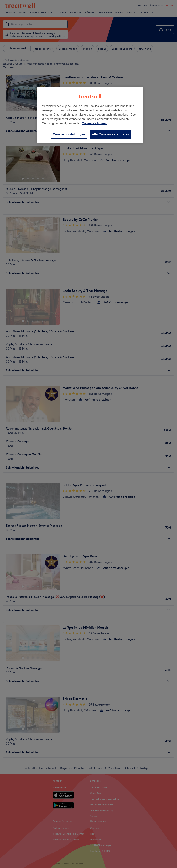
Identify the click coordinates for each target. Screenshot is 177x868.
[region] (90, 115)
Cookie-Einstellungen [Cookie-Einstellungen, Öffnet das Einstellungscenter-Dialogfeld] (69, 134)
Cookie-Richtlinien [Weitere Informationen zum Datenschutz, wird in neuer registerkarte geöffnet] (95, 123)
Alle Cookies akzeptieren (111, 134)
